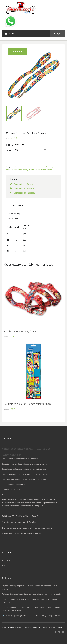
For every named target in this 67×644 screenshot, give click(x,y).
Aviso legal (6, 560)
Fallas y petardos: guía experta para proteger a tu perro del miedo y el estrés (31, 594)
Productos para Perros (37, 170)
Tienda (49, 170)
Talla (8, 150)
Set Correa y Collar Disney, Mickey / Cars (28, 404)
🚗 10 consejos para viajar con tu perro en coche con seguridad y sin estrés (31, 616)
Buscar (5, 565)
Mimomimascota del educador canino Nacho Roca (27, 627)
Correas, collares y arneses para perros (30, 167)
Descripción (18, 205)
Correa (9, 145)
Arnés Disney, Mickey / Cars (20, 331)
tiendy (60, 627)
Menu (9, 34)
